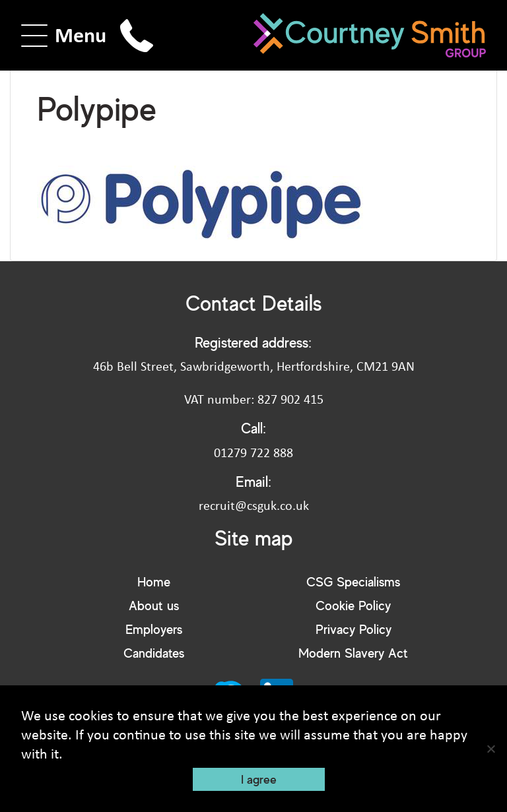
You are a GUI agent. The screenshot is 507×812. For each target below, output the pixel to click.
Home (154, 581)
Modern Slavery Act (353, 653)
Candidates (154, 653)
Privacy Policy (354, 629)
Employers (154, 629)
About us (154, 605)
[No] (490, 749)
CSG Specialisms (353, 581)
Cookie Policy (353, 605)
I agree (259, 779)
